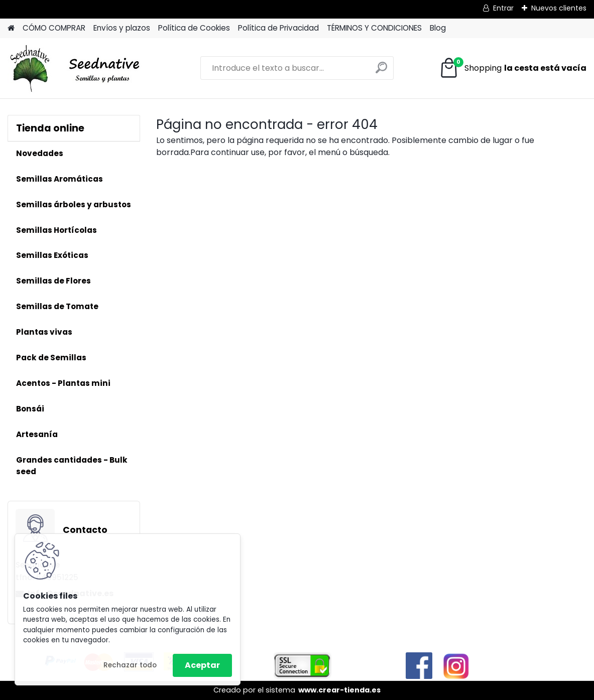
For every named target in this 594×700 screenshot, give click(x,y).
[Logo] (77, 68)
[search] (381, 72)
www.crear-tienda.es (339, 690)
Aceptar (202, 665)
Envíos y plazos (122, 28)
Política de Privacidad (278, 28)
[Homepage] (11, 28)
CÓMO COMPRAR (54, 28)
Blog (438, 28)
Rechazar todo (130, 665)
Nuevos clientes (559, 8)
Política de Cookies (194, 28)
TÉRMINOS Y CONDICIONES (374, 28)
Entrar (503, 8)
